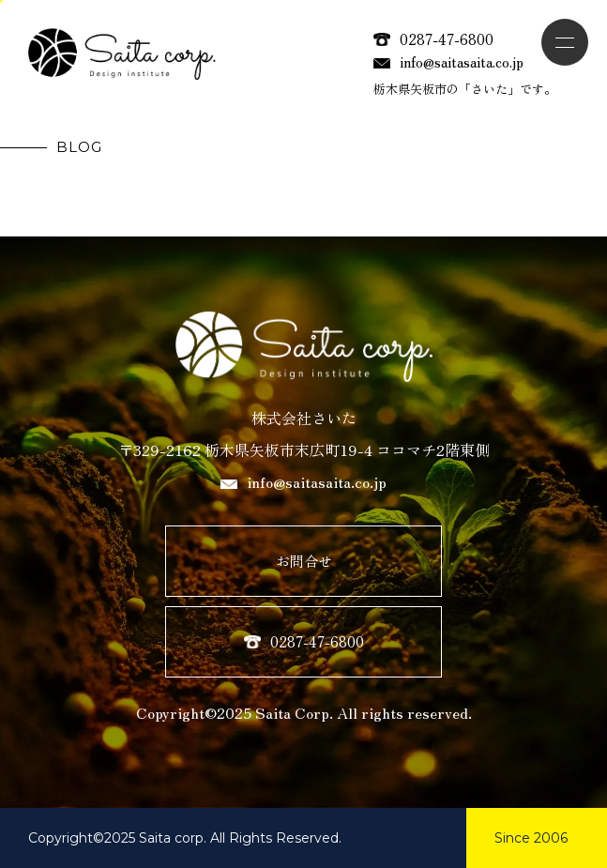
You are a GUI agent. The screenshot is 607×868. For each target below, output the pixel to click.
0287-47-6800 (433, 39)
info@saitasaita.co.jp (448, 61)
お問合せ (304, 561)
